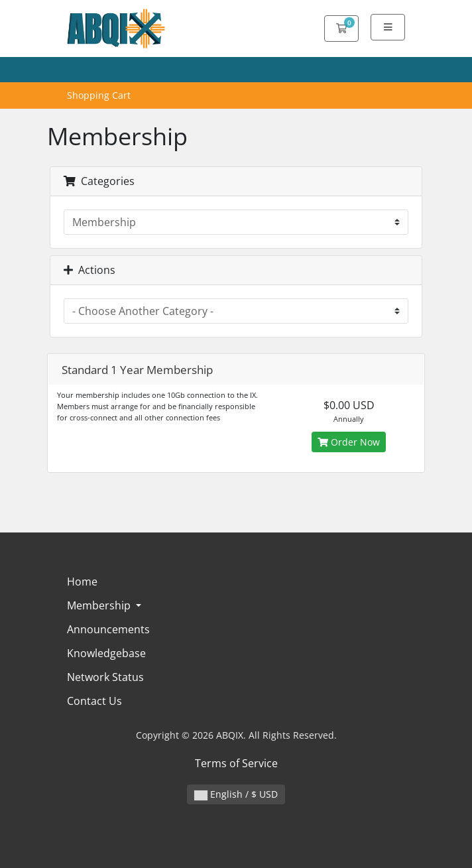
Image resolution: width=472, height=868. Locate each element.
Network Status (105, 677)
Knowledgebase (106, 653)
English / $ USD (236, 794)
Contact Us (94, 701)
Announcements (108, 629)
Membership (100, 605)
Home (82, 582)
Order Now (349, 442)
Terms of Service (236, 763)
